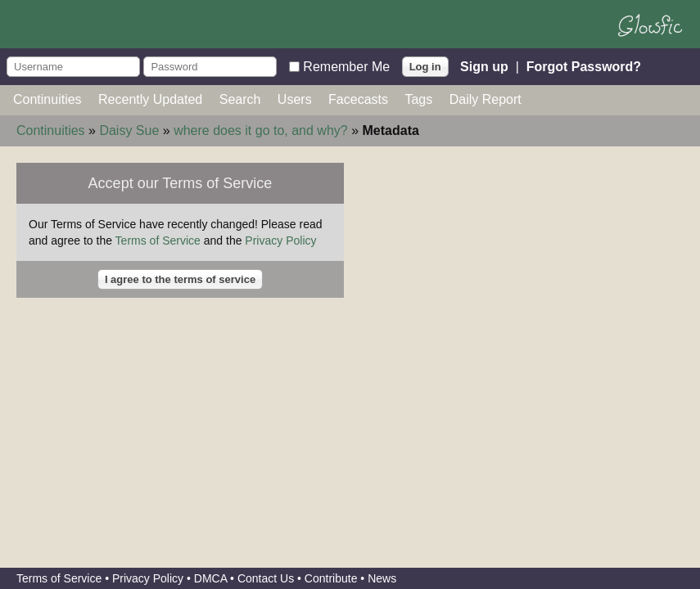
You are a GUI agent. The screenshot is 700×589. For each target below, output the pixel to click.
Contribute (331, 578)
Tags (418, 99)
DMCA (210, 578)
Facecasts (358, 99)
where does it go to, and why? (261, 130)
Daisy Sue (129, 130)
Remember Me (346, 66)
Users (295, 99)
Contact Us (266, 578)
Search (240, 99)
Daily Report (485, 99)
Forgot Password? (584, 66)
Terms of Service (158, 241)
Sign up (484, 66)
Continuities (47, 99)
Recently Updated (150, 99)
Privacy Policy (280, 241)
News (382, 578)
